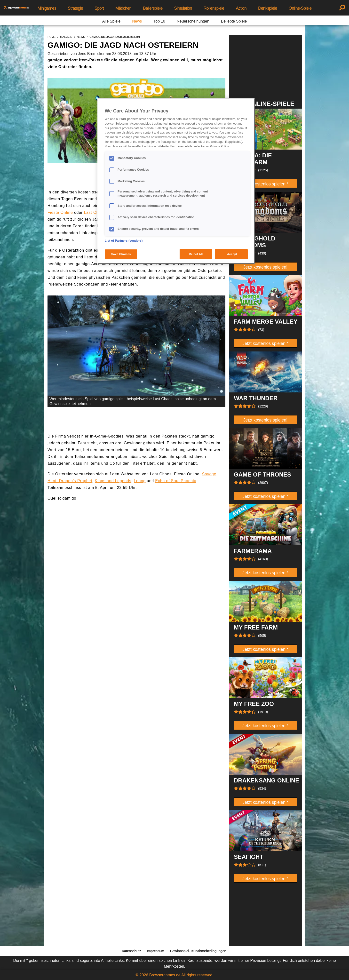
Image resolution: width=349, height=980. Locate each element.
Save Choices (121, 254)
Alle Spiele (111, 21)
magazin (66, 37)
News (137, 21)
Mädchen (123, 8)
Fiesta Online (60, 212)
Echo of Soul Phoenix (176, 481)
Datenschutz (131, 951)
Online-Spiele (300, 8)
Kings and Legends (113, 481)
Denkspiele (268, 8)
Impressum (156, 951)
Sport (99, 8)
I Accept (231, 254)
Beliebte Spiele (234, 21)
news (81, 37)
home (52, 37)
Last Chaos (95, 212)
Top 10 (159, 21)
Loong (140, 481)
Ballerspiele (153, 8)
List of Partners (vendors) (124, 241)
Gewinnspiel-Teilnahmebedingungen (198, 951)
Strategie (75, 8)
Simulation (183, 8)
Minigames (47, 8)
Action (241, 8)
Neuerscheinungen (193, 21)
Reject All (196, 254)
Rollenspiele (214, 8)
